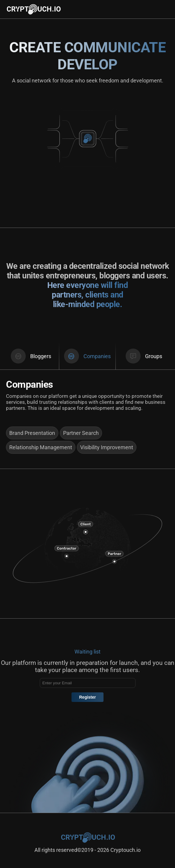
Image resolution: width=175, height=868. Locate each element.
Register (87, 697)
